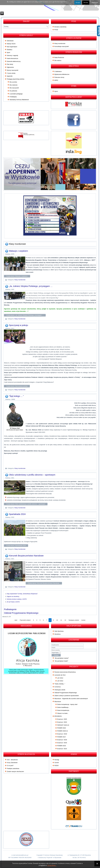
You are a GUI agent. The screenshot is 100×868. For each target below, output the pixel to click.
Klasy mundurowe (60, 43)
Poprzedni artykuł (25, 620)
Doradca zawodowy (60, 27)
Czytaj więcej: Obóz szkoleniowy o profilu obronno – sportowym (26, 504)
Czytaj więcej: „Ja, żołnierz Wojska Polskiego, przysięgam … (25, 315)
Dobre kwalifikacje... (63, 707)
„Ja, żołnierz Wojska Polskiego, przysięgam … (31, 286)
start (16, 620)
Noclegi (57, 760)
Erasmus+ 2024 (62, 722)
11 (61, 620)
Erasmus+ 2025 (62, 719)
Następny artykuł (74, 620)
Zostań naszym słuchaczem (15, 771)
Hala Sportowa (59, 631)
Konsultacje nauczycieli (61, 46)
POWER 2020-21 (63, 731)
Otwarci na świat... (63, 713)
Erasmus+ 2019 (62, 734)
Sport (8, 52)
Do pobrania (13, 91)
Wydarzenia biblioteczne (62, 74)
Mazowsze (58, 702)
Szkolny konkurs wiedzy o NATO (17, 599)
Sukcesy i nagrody (12, 55)
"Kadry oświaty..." (60, 684)
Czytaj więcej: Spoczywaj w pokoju (17, 386)
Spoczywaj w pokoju (18, 325)
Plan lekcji (10, 64)
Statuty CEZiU (11, 44)
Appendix (10, 76)
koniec (83, 620)
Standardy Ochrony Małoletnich (19, 100)
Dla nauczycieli (14, 88)
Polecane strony (59, 77)
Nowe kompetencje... (64, 710)
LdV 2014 (60, 678)
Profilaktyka (13, 97)
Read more (95, 2)
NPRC (56, 80)
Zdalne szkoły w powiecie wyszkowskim (67, 696)
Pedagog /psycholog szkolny (15, 79)
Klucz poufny (52, 649)
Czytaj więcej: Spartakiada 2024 (16, 545)
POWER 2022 (62, 728)
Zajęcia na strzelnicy (13, 596)
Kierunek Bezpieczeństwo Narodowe (26, 556)
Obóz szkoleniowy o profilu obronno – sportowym (32, 475)
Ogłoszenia (10, 67)
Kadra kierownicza (12, 58)
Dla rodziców (13, 85)
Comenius (58, 687)
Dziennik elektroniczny (14, 61)
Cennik (57, 763)
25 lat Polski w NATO (13, 602)
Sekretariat (10, 41)
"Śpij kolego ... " (16, 396)
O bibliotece (58, 71)
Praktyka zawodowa (13, 768)
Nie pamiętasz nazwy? (62, 658)
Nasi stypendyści (12, 47)
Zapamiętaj (55, 653)
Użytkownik (52, 646)
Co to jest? (10, 766)
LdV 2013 (60, 681)
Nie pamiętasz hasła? (61, 661)
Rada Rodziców (59, 57)
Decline (86, 2)
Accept (78, 2)
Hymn (56, 91)
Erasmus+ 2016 (62, 743)
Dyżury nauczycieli (12, 70)
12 (65, 620)
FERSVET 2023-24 (63, 725)
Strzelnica (57, 634)
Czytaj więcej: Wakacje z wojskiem (17, 276)
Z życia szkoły (11, 73)
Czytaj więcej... (52, 865)
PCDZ (56, 30)
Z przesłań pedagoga (16, 94)
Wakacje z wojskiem (18, 251)
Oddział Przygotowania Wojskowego (21, 613)
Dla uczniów (13, 82)
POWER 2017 (62, 737)
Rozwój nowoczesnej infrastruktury (65, 672)
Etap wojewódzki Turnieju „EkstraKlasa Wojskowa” (22, 594)
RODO (56, 766)
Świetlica (9, 50)
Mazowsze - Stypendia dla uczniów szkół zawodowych (71, 699)
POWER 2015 (62, 746)
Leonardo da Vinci (60, 675)
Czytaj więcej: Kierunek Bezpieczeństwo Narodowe (44, 583)
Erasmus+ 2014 (62, 749)
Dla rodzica (58, 60)
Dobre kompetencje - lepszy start (67, 704)
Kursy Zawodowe (12, 763)
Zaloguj (56, 655)
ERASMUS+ (58, 716)
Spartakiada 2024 (17, 514)
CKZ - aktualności (12, 760)
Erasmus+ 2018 (62, 740)
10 (57, 620)
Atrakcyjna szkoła (60, 690)
